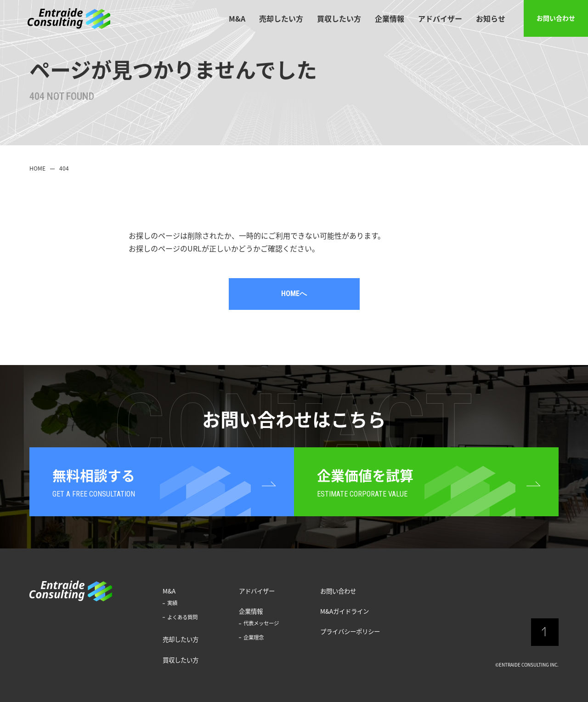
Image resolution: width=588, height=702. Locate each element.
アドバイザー (440, 18)
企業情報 (390, 18)
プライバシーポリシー (350, 631)
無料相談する (94, 483)
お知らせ (491, 18)
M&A (237, 18)
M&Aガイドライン (345, 611)
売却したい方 (281, 18)
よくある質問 (182, 617)
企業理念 (254, 637)
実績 (172, 603)
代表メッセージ (261, 623)
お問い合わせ (556, 18)
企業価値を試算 (365, 483)
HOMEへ (294, 294)
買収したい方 (339, 18)
